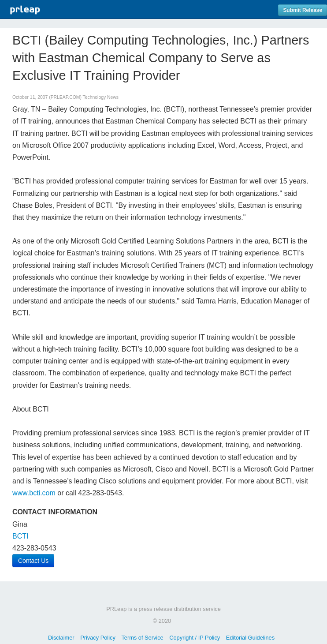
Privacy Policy (98, 638)
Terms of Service (142, 638)
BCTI (20, 536)
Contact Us (33, 561)
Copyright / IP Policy (195, 638)
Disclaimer (61, 638)
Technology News (101, 97)
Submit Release (303, 10)
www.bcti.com (34, 493)
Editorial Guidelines (250, 638)
